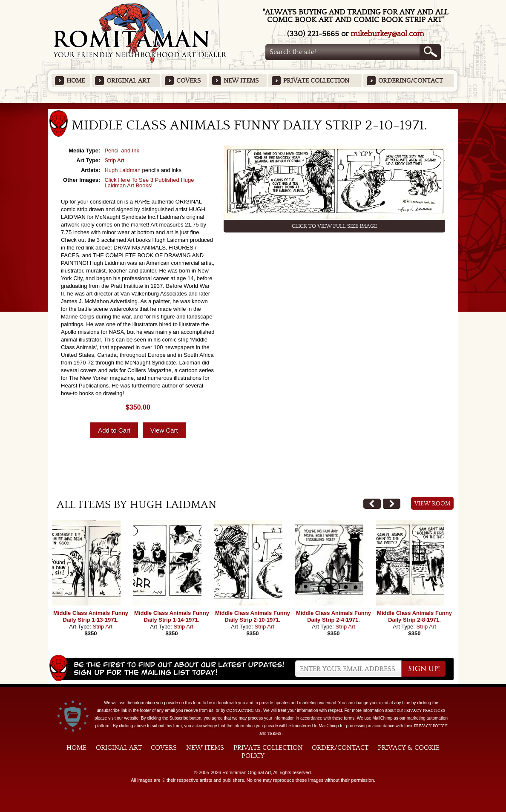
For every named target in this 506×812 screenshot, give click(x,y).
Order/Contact (340, 748)
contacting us (243, 711)
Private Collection (316, 81)
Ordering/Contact (411, 81)
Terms (275, 734)
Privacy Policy (431, 726)
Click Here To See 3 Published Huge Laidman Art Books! (149, 183)
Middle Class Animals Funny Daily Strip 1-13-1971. (91, 616)
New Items (241, 81)
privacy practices (425, 711)
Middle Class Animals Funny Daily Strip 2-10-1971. (253, 616)
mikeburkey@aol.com (387, 34)
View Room (433, 504)
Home (76, 81)
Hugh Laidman (122, 170)
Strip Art (114, 160)
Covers (188, 81)
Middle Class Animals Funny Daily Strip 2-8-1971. (414, 616)
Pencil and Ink (122, 151)
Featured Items (253, 106)
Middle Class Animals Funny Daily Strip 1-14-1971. (172, 616)
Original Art (128, 81)
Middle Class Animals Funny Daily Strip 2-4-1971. (333, 616)
